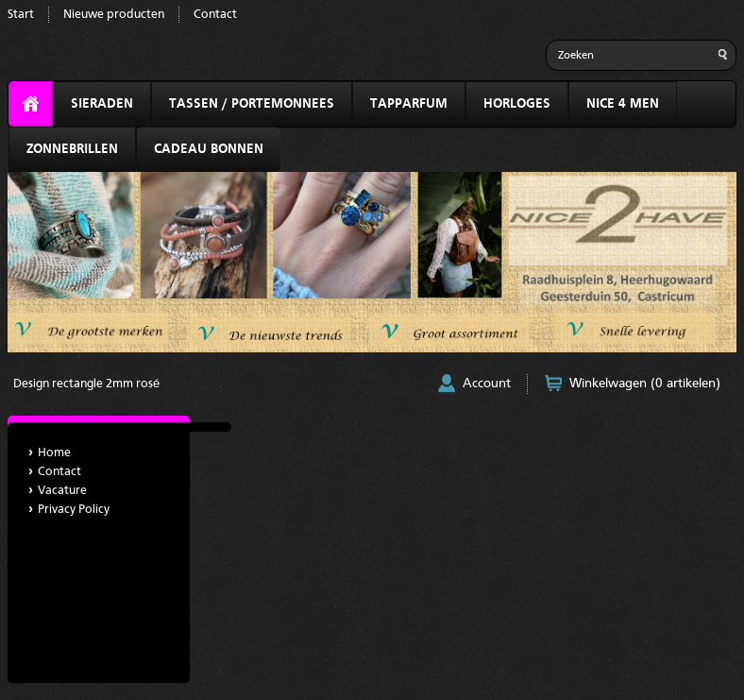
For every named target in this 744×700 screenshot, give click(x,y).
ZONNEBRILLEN (72, 149)
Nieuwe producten (114, 15)
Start (21, 15)
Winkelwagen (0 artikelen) (645, 384)
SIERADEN (102, 104)
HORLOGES (517, 104)
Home (54, 453)
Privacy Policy (74, 510)
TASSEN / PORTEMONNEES (252, 104)
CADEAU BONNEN (209, 149)
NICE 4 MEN (623, 104)
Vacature (62, 491)
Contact (215, 15)
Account (487, 384)
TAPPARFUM (409, 104)
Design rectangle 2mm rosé (86, 384)
